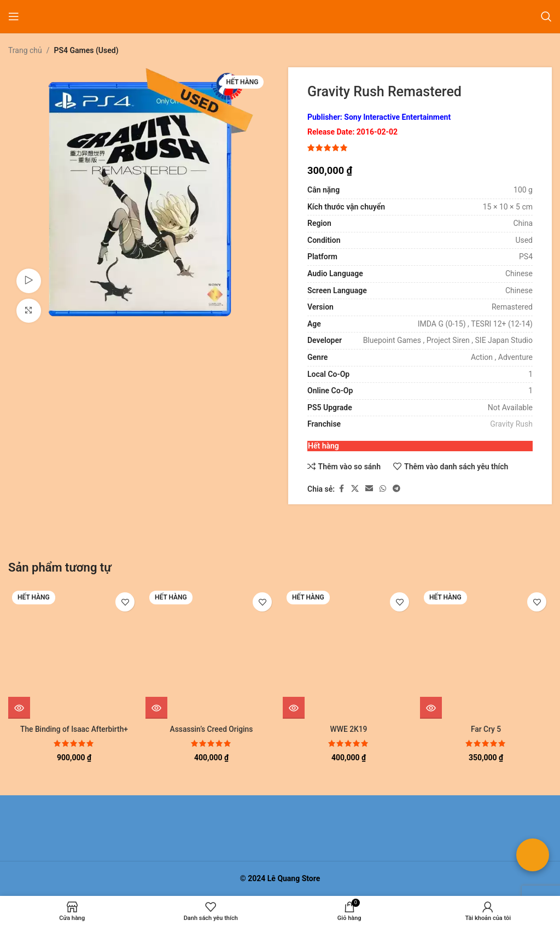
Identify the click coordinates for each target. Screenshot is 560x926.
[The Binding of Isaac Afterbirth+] (74, 653)
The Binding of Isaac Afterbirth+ (74, 729)
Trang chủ (25, 50)
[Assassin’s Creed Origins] (211, 653)
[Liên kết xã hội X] (355, 489)
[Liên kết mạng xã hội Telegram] (396, 489)
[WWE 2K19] (349, 653)
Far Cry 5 (486, 729)
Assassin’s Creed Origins (212, 729)
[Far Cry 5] (486, 653)
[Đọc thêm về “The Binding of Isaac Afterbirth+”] (19, 708)
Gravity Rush (511, 424)
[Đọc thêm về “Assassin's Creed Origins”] (156, 708)
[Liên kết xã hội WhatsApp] (383, 489)
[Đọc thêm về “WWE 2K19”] (294, 708)
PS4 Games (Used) (86, 50)
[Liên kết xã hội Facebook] (341, 489)
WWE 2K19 (349, 729)
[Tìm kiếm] (546, 16)
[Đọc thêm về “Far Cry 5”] (431, 708)
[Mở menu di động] (14, 16)
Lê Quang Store (294, 878)
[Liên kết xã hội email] (369, 489)
